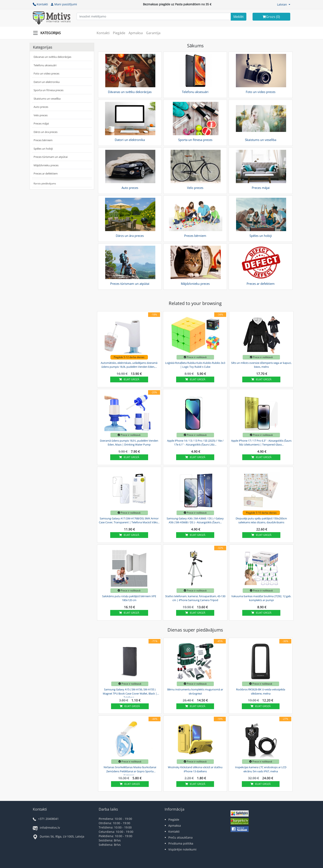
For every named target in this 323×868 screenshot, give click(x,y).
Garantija (153, 33)
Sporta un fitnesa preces (49, 90)
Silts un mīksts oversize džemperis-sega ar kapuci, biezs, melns (261, 365)
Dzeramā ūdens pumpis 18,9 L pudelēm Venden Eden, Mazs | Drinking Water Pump (129, 443)
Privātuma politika (181, 843)
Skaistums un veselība (47, 99)
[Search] (239, 17)
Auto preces (41, 107)
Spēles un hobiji (43, 149)
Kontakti (40, 4)
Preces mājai (41, 123)
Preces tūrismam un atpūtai (51, 157)
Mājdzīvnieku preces (46, 165)
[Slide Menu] (48, 33)
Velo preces (41, 115)
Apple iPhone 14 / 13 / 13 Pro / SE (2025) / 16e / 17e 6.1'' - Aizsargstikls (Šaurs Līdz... (195, 443)
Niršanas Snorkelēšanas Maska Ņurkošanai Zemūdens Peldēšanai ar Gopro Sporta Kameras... (130, 771)
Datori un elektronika (47, 82)
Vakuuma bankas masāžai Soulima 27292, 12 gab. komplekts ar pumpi (261, 598)
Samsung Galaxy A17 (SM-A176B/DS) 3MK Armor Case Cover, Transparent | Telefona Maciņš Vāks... (129, 520)
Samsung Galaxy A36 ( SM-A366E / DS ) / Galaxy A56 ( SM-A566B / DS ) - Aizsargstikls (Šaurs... (195, 520)
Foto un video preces (46, 73)
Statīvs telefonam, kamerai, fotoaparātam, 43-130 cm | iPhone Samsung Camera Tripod (195, 598)
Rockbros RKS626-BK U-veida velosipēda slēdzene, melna (261, 691)
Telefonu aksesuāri (45, 65)
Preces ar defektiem (46, 173)
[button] (284, 4)
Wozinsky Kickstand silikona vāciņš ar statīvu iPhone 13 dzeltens (195, 769)
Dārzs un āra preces (46, 132)
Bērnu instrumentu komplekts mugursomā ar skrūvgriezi (195, 691)
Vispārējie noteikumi (182, 849)
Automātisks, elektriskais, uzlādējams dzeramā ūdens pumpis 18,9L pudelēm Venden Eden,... (129, 365)
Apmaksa (136, 33)
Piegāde (119, 33)
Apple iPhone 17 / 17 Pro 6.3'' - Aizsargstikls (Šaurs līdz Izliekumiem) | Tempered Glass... (261, 443)
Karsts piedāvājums (45, 183)
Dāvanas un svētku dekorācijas (52, 57)
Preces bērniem (43, 140)
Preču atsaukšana (180, 837)
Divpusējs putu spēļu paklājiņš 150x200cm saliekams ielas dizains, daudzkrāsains (261, 520)
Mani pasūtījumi (64, 4)
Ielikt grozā (129, 379)
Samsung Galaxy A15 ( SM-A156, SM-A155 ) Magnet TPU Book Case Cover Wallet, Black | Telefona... (130, 693)
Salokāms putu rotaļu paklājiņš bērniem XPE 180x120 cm (129, 598)
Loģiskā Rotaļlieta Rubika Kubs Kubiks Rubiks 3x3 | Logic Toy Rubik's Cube (195, 365)
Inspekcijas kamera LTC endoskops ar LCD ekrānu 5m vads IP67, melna (261, 769)
